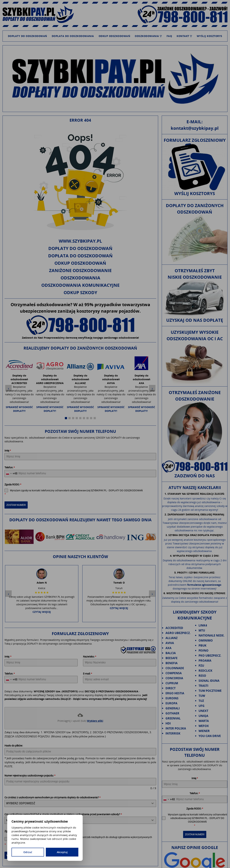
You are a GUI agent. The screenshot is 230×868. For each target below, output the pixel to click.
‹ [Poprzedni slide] (9, 385)
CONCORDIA (174, 678)
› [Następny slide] (152, 385)
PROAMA (205, 661)
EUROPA (171, 703)
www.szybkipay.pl (80, 241)
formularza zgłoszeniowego (204, 585)
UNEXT (203, 711)
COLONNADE (175, 668)
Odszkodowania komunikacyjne (80, 285)
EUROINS (172, 698)
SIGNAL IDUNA (209, 681)
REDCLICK (205, 671)
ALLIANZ (172, 638)
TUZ (201, 701)
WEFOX (204, 726)
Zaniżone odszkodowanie (80, 270)
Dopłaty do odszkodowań (27, 36)
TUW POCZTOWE (210, 691)
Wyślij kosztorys (210, 36)
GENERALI (173, 708)
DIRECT (171, 688)
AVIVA (170, 643)
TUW (202, 696)
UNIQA (203, 716)
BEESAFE (172, 658)
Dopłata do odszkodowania (73, 36)
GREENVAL (173, 718)
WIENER (204, 731)
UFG (202, 706)
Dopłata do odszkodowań (80, 256)
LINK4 (203, 625)
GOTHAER (172, 713)
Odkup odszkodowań (114, 36)
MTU (202, 630)
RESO (202, 676)
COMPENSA (174, 673)
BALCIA (171, 653)
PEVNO (203, 651)
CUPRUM (172, 683)
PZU (201, 666)
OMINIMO (206, 640)
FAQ (169, 36)
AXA (168, 648)
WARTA (204, 721)
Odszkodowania (80, 278)
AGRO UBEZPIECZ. (178, 633)
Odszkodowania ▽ (148, 36)
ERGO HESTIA (175, 693)
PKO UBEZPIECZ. (210, 656)
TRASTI (203, 686)
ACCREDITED (174, 628)
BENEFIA (172, 663)
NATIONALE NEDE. (212, 635)
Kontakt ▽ (184, 36)
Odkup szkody (80, 292)
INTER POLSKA (176, 728)
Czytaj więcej (42, 542)
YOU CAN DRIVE (210, 736)
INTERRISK (173, 733)
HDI (168, 723)
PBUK (203, 645)
